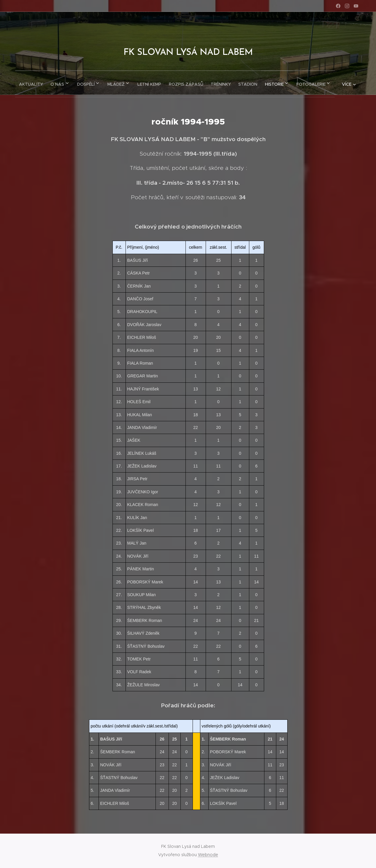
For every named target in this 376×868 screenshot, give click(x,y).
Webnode (208, 855)
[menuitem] (42, 83)
